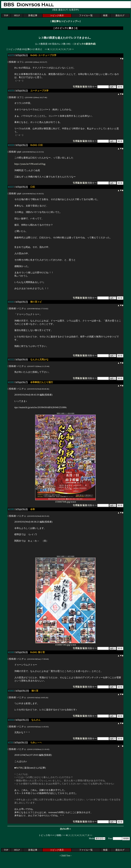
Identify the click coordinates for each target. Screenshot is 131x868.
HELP (17, 15)
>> (73, 49)
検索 (105, 15)
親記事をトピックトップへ (66, 21)
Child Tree (65, 856)
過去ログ (120, 15)
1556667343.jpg (65, 644)
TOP (6, 15)
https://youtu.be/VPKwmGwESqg (30, 164)
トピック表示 (57, 15)
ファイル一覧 (86, 15)
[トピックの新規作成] (85, 44)
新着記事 (33, 15)
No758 (19, 768)
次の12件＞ (66, 829)
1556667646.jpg (65, 501)
